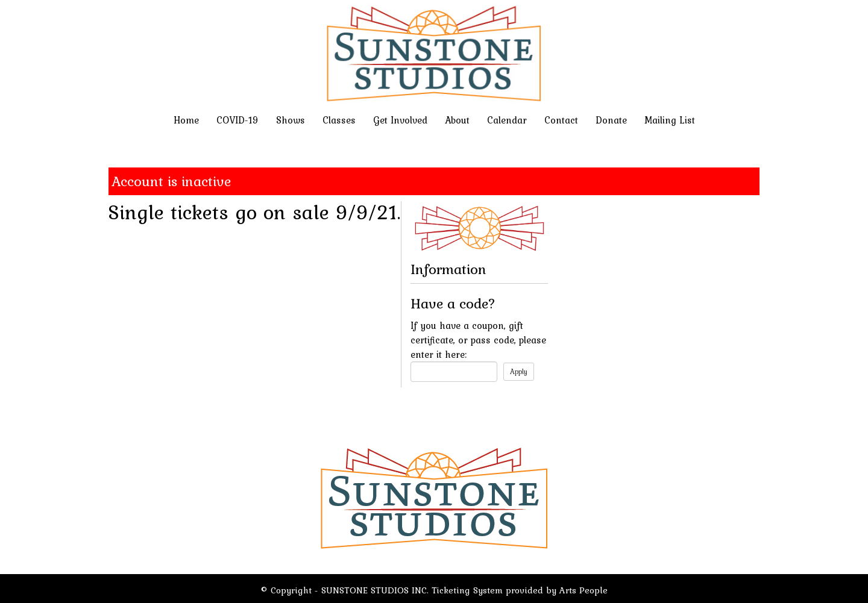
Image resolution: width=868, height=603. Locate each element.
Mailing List (670, 120)
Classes (339, 120)
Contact (561, 120)
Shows (291, 120)
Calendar (507, 120)
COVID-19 (237, 120)
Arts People (583, 590)
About (457, 120)
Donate (611, 120)
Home (186, 120)
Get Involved (400, 120)
